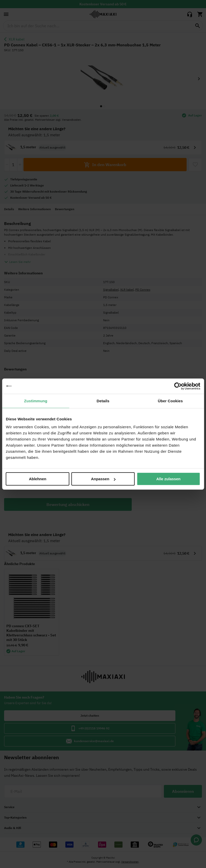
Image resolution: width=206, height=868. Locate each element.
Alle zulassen (168, 479)
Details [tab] (103, 401)
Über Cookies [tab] (170, 401)
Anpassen (103, 479)
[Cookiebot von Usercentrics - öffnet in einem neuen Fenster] (178, 386)
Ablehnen (38, 479)
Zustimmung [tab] (36, 401)
